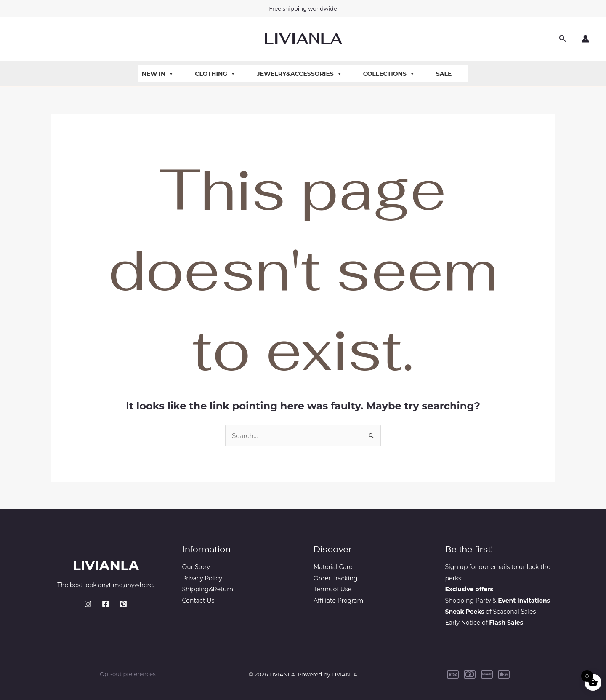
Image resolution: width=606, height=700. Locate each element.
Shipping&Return (208, 590)
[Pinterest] (123, 605)
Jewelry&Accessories (299, 74)
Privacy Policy (202, 579)
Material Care (333, 568)
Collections (389, 74)
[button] (563, 39)
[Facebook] (106, 605)
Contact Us (198, 601)
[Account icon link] (585, 39)
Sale (444, 74)
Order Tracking (336, 579)
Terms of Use (332, 590)
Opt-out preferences (128, 675)
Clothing (215, 74)
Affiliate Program (338, 601)
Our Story (196, 568)
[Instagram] (88, 605)
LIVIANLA (303, 39)
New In (158, 74)
